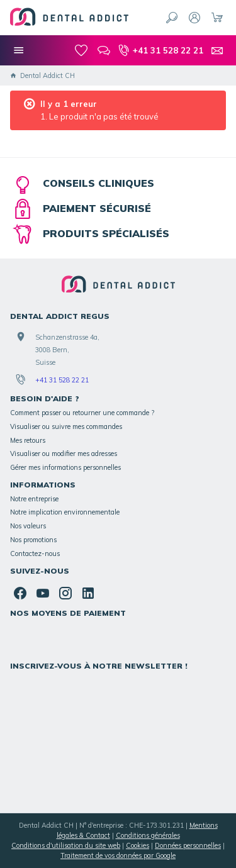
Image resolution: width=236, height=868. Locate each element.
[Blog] (104, 50)
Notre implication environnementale (65, 512)
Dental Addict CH (42, 75)
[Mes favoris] (81, 50)
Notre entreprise (34, 499)
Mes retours (28, 440)
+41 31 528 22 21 (62, 380)
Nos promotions (33, 540)
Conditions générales (148, 835)
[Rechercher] (172, 18)
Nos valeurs (28, 526)
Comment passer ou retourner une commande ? (82, 413)
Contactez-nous (35, 554)
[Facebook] (20, 593)
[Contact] (217, 50)
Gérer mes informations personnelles (65, 467)
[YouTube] (43, 593)
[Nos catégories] (19, 50)
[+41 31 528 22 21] (160, 50)
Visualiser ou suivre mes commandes (66, 426)
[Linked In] (88, 593)
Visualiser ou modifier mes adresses (64, 453)
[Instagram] (65, 593)
